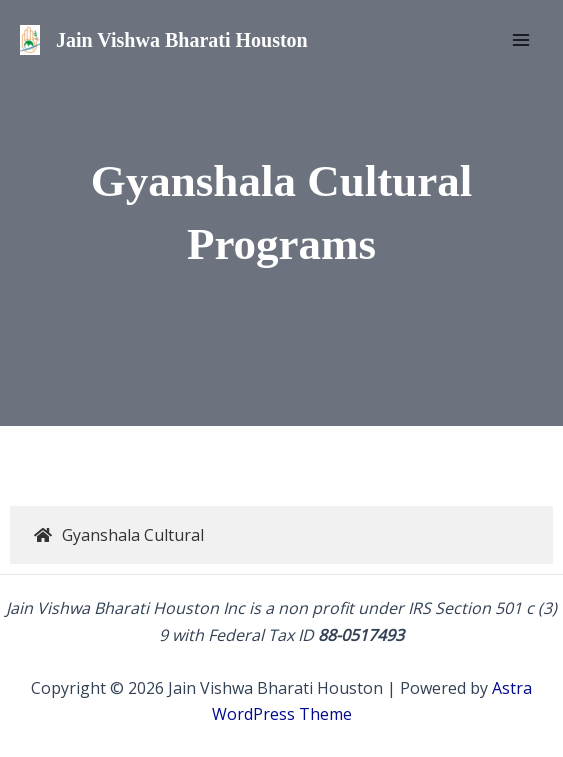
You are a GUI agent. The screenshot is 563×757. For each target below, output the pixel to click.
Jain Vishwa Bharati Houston (182, 40)
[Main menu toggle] (521, 40)
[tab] (281, 535)
